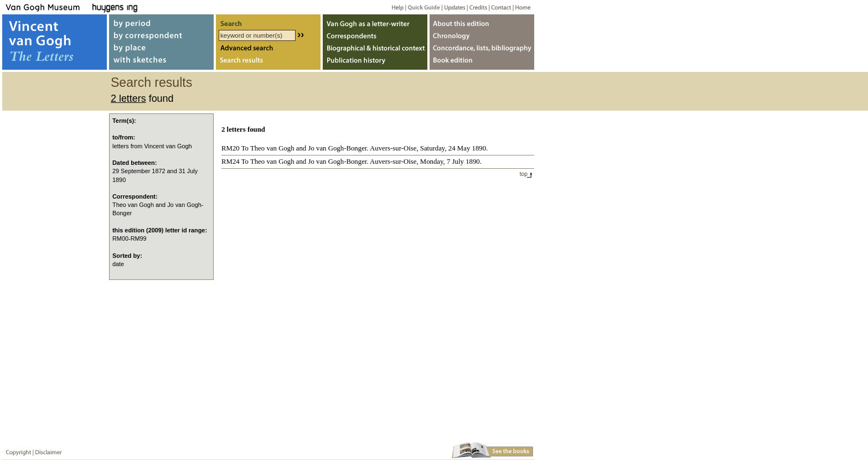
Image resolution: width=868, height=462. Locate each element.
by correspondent (161, 35)
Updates (454, 7)
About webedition (482, 21)
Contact (499, 7)
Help (393, 7)
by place (161, 49)
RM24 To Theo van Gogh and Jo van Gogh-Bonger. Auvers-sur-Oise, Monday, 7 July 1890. (352, 162)
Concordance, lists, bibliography (482, 49)
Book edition (482, 63)
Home (521, 7)
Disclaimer (46, 450)
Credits (476, 7)
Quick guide (423, 7)
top (524, 174)
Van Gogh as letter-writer (375, 21)
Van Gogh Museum (46, 7)
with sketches (161, 63)
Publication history (375, 63)
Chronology (482, 35)
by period (161, 21)
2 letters (128, 98)
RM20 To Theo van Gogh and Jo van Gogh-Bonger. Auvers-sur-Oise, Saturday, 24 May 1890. (355, 148)
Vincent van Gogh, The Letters (55, 42)
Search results (268, 63)
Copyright (16, 450)
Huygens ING (145, 7)
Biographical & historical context (375, 49)
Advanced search (268, 49)
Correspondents (375, 35)
